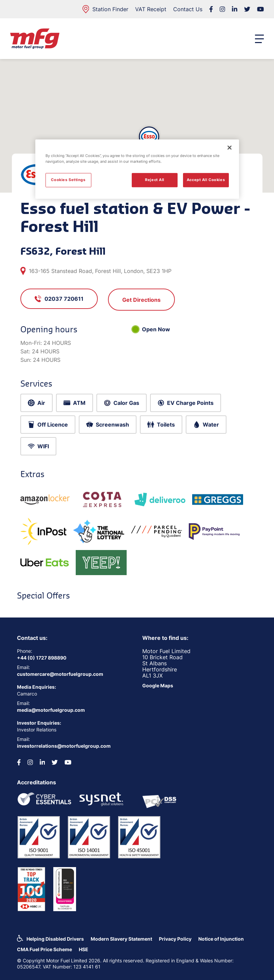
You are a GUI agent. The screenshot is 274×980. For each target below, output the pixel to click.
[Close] (230, 148)
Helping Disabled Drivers (55, 939)
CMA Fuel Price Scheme (44, 949)
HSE (84, 949)
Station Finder (105, 9)
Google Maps (158, 685)
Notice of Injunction (221, 939)
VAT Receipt (151, 9)
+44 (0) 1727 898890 (42, 658)
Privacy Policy (175, 939)
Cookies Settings (68, 180)
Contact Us (188, 9)
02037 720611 (59, 299)
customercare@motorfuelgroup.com (60, 674)
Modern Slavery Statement (121, 939)
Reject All (155, 180)
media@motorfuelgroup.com (51, 710)
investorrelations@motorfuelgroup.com (64, 746)
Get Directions (141, 300)
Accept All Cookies (206, 180)
